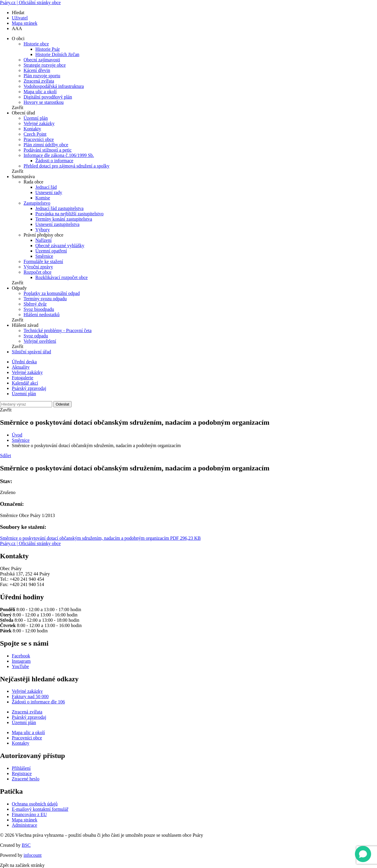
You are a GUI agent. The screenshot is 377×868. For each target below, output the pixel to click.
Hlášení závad (25, 325)
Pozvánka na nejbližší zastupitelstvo (70, 214)
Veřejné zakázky (39, 123)
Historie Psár (48, 49)
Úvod (17, 435)
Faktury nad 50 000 (30, 696)
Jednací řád (46, 187)
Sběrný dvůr (35, 304)
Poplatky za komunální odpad (52, 293)
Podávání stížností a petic (48, 150)
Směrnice (44, 256)
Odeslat (62, 404)
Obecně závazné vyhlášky (60, 246)
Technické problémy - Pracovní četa (58, 330)
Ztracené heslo (26, 779)
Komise (43, 198)
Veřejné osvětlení (40, 341)
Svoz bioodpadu (39, 309)
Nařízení (43, 240)
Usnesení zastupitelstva (57, 224)
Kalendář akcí (25, 383)
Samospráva (23, 177)
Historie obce (36, 44)
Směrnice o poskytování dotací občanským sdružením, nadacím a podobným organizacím (100, 538)
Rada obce (33, 182)
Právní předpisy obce (43, 235)
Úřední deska (24, 362)
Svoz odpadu (36, 336)
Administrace (24, 825)
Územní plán (36, 118)
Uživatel (20, 18)
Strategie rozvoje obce (45, 65)
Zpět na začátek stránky (22, 865)
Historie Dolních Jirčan (57, 54)
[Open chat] (363, 854)
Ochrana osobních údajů (35, 804)
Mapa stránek (25, 23)
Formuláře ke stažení (43, 261)
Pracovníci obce (39, 139)
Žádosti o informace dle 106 (38, 702)
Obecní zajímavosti (42, 60)
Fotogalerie (23, 378)
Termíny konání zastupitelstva (64, 219)
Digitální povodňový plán (48, 97)
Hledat (18, 13)
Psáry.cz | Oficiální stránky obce (30, 3)
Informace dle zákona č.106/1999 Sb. (59, 155)
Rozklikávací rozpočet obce (62, 277)
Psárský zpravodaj (29, 388)
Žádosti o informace (54, 161)
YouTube (20, 666)
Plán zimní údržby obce (46, 145)
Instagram (21, 661)
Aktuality (21, 367)
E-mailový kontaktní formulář (40, 809)
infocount (33, 855)
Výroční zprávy (38, 267)
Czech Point (35, 134)
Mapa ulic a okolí (40, 92)
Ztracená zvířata (39, 81)
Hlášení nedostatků (42, 315)
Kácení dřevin (37, 70)
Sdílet (5, 456)
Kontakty (32, 129)
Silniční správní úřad (31, 352)
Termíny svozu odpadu (45, 299)
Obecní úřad (23, 113)
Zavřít (18, 108)
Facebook (21, 656)
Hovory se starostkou (44, 102)
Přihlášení (21, 768)
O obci (18, 38)
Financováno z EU (29, 814)
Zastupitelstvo (37, 203)
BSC (26, 845)
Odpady (19, 288)
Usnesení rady (49, 192)
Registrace (22, 773)
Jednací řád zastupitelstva (59, 208)
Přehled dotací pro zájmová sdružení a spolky (66, 166)
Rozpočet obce (38, 272)
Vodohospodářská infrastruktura (54, 86)
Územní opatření (51, 251)
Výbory (43, 230)
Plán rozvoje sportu (42, 76)
